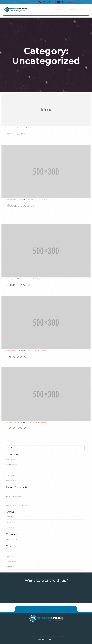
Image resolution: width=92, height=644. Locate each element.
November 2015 (11, 522)
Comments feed (11, 562)
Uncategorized (11, 539)
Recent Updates (11, 465)
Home (47, 10)
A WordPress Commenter (15, 492)
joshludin (39, 129)
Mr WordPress (11, 505)
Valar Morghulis (12, 470)
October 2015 (11, 527)
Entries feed (10, 556)
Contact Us (83, 10)
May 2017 (9, 517)
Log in (8, 551)
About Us (58, 10)
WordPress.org (12, 567)
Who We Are (71, 10)
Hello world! (11, 460)
